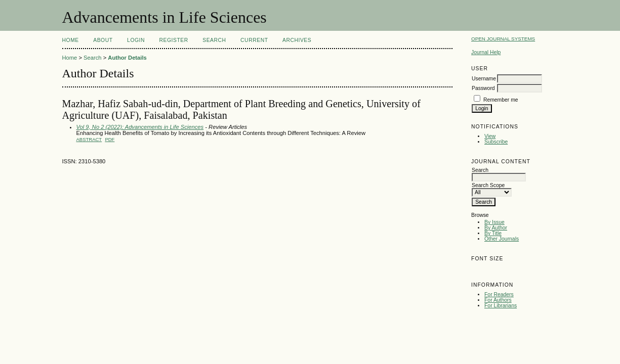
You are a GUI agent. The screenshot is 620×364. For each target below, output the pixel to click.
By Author (496, 228)
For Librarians (501, 306)
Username (484, 79)
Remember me (501, 100)
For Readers (499, 294)
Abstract (89, 139)
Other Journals (502, 239)
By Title (493, 233)
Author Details (127, 58)
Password (483, 88)
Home (71, 40)
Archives (297, 40)
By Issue (494, 222)
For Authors (498, 300)
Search (214, 40)
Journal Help (486, 52)
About (103, 40)
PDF (110, 139)
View (490, 136)
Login (136, 40)
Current (254, 40)
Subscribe (496, 142)
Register (173, 40)
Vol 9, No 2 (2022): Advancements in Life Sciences (140, 127)
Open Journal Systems (503, 39)
